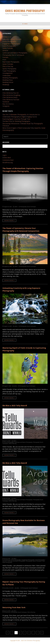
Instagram (6, 107)
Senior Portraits (8, 65)
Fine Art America (8, 104)
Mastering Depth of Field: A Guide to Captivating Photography (21, 350)
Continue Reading (9, 221)
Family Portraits (8, 49)
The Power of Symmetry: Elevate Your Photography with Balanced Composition (23, 230)
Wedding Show (8, 80)
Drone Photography (9, 42)
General (5, 51)
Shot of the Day (8, 67)
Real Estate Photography (11, 62)
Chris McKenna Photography (25, 12)
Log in (5, 156)
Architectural (7, 37)
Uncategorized (8, 74)
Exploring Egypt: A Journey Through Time (16, 119)
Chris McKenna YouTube (11, 100)
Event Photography (9, 46)
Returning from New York (16, 608)
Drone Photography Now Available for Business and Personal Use (22, 522)
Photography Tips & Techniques (13, 56)
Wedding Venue (8, 83)
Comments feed (8, 161)
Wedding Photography (10, 78)
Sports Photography (9, 69)
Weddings (6, 85)
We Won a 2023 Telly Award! (17, 406)
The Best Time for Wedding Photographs (16, 122)
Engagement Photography (11, 44)
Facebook (6, 102)
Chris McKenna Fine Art (11, 93)
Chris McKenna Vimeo (10, 98)
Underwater (7, 76)
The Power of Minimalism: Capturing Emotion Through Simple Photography (22, 170)
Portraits (5, 58)
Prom (4, 60)
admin (16, 207)
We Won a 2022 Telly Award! (17, 463)
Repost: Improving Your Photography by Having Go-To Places (23, 584)
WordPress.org (8, 163)
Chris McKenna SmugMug (11, 96)
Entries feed (7, 158)
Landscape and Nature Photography (15, 53)
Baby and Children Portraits (12, 40)
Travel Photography (9, 71)
